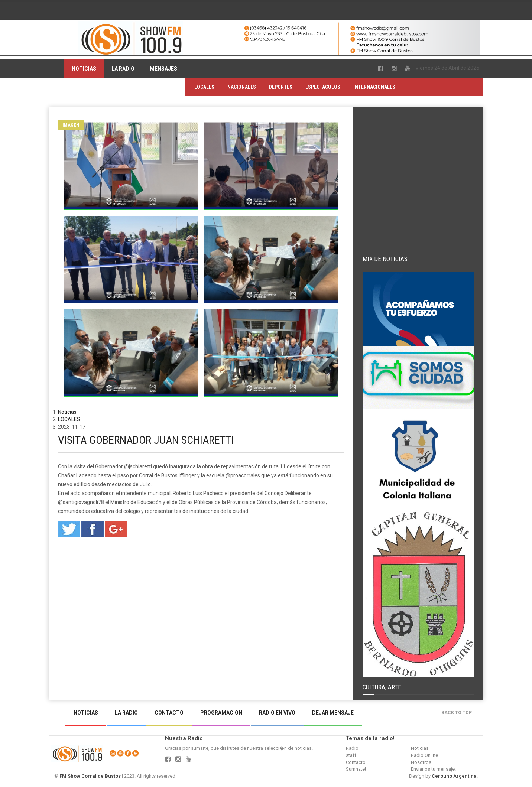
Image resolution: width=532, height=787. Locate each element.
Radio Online (424, 755)
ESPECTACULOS (323, 87)
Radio (352, 748)
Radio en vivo (277, 713)
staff (351, 755)
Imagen (71, 125)
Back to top (458, 713)
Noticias (84, 69)
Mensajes (163, 69)
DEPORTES (281, 87)
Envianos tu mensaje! (433, 769)
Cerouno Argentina (454, 776)
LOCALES (204, 87)
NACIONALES (242, 87)
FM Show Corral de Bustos (90, 776)
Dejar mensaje (333, 713)
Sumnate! (356, 769)
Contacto (169, 713)
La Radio (123, 69)
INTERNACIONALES (374, 87)
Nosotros (421, 762)
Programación (221, 713)
